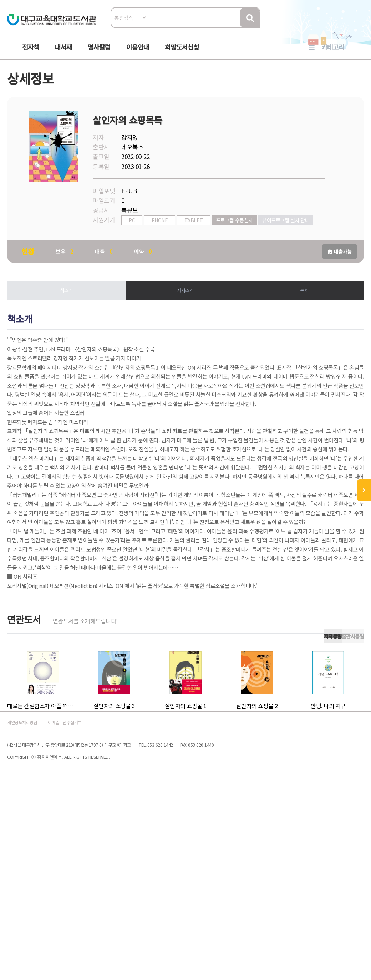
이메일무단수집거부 (94, 911)
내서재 (63, 54)
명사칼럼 (99, 54)
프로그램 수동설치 (242, 238)
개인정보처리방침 (36, 911)
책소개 (71, 318)
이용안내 (138, 54)
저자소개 (185, 318)
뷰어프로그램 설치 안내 (156, 249)
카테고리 (333, 54)
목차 (300, 318)
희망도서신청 (182, 54)
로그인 (351, 27)
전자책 (31, 54)
